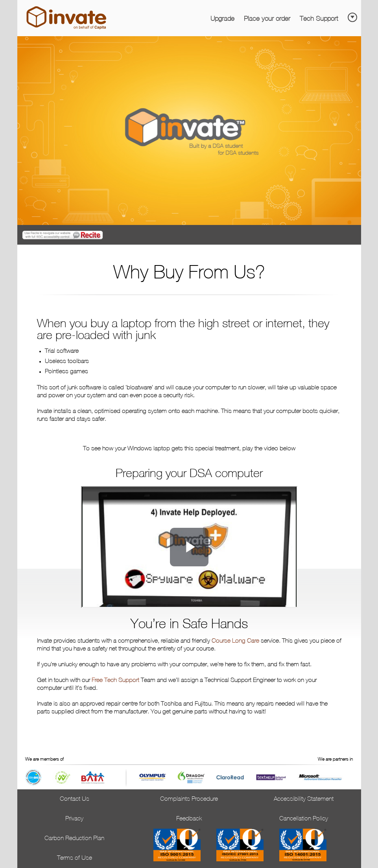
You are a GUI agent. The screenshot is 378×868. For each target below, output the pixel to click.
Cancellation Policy (304, 819)
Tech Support (319, 19)
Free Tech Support (115, 680)
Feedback (189, 819)
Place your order (267, 19)
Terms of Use (75, 858)
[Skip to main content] (353, 15)
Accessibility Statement (304, 799)
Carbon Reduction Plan (74, 839)
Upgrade (222, 19)
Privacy (74, 819)
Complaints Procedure (189, 799)
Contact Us (75, 799)
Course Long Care (235, 641)
